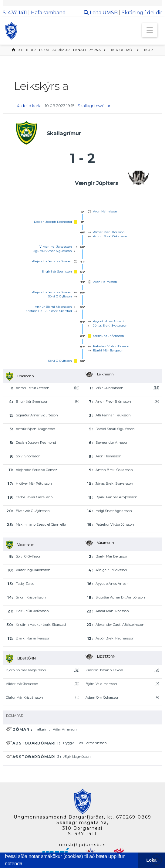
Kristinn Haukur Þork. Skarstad (49, 311)
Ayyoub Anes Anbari (108, 321)
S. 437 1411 (82, 834)
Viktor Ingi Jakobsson (56, 247)
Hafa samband (48, 13)
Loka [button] (152, 860)
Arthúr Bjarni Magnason (53, 307)
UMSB (110, 13)
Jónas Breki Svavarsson (110, 325)
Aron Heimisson (105, 211)
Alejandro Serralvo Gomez (52, 261)
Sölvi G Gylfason (60, 296)
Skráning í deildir (142, 13)
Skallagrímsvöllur (94, 106)
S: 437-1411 (15, 13)
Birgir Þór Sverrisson (57, 271)
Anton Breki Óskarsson (110, 236)
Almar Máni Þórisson (109, 232)
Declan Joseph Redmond (53, 222)
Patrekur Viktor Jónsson (111, 346)
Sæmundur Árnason (109, 336)
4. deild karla (29, 106)
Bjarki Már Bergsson (108, 350)
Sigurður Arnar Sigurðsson (52, 251)
